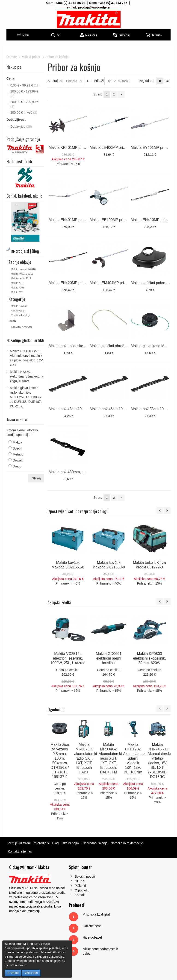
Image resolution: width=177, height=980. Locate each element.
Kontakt (61, 893)
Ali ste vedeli (18, 310)
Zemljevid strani (20, 841)
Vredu (14, 973)
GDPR (61, 879)
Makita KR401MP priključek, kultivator (80, 147)
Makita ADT (18, 282)
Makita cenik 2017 (22, 278)
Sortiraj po (55, 81)
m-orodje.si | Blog (47, 841)
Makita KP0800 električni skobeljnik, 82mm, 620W (150, 656)
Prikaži (99, 81)
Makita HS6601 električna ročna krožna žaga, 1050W (27, 376)
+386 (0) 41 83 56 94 (70, 3)
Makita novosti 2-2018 (24, 268)
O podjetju (63, 888)
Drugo (18, 466)
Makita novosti (19, 306)
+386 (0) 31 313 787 (113, 3)
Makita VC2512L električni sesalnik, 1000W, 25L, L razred (68, 656)
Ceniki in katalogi (21, 315)
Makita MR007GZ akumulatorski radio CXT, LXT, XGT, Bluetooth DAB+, (86, 757)
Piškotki (62, 884)
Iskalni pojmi (71, 841)
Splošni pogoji (66, 875)
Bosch (18, 448)
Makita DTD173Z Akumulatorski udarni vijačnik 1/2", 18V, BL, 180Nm (135, 757)
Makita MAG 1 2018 (22, 273)
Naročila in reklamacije (127, 841)
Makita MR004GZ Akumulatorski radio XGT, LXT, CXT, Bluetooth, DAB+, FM (110, 757)
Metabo (19, 454)
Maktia (18, 442)
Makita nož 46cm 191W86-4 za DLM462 (122, 408)
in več (24, 112)
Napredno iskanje (96, 841)
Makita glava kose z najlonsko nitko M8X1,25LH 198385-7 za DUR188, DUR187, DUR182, (26, 396)
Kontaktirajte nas (20, 850)
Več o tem (31, 973)
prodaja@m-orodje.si (94, 7)
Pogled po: (146, 81)
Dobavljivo (22, 127)
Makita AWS (18, 287)
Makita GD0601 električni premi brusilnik (109, 656)
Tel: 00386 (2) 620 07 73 (147, 902)
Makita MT (17, 291)
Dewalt (18, 460)
